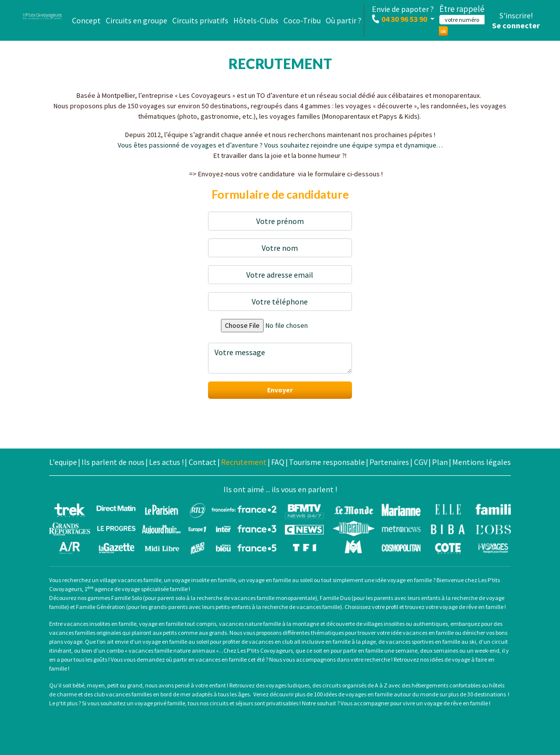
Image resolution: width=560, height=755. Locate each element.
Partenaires (389, 462)
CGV (421, 462)
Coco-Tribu (302, 20)
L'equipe (63, 462)
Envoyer (280, 390)
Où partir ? (344, 20)
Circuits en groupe (137, 20)
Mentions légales (482, 462)
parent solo (171, 598)
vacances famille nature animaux (172, 650)
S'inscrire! (516, 15)
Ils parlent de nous (113, 462)
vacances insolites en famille (100, 624)
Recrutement (244, 462)
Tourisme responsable (327, 462)
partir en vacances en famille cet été (219, 659)
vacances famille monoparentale (273, 598)
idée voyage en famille (404, 580)
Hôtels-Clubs (256, 20)
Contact (203, 462)
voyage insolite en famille (204, 580)
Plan (440, 462)
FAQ (278, 462)
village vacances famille (131, 580)
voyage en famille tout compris (178, 624)
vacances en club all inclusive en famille (300, 642)
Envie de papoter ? (403, 14)
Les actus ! (166, 462)
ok (443, 31)
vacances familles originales (85, 633)
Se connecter (516, 25)
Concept (86, 20)
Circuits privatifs (200, 20)
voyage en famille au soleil (280, 580)
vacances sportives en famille (423, 642)
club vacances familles (123, 694)
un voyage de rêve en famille (452, 703)
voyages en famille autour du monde (392, 694)
